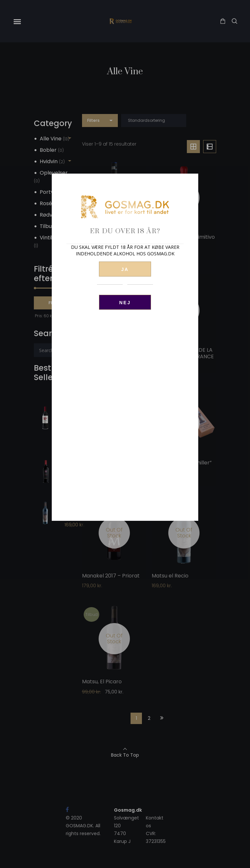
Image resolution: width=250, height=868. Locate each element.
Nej (125, 303)
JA (125, 269)
